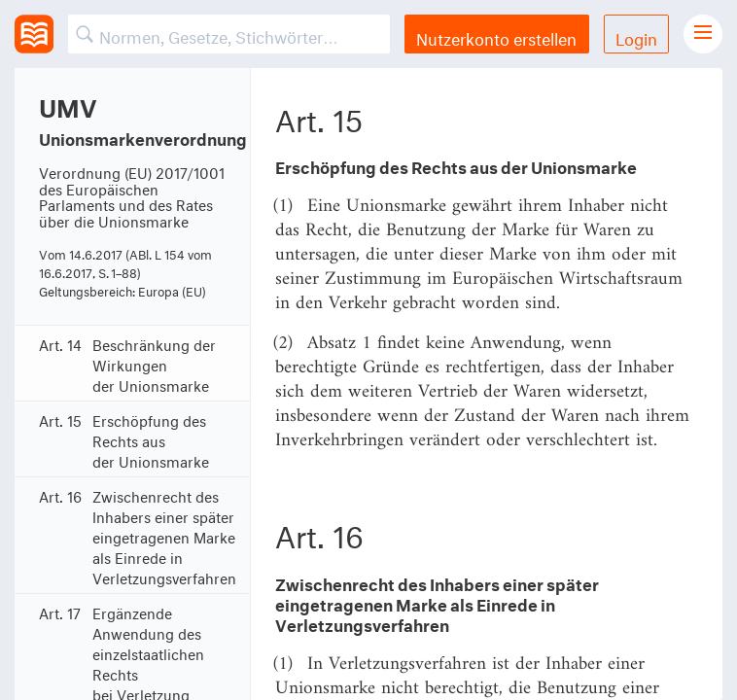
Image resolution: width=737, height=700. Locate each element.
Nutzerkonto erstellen (496, 36)
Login (636, 36)
